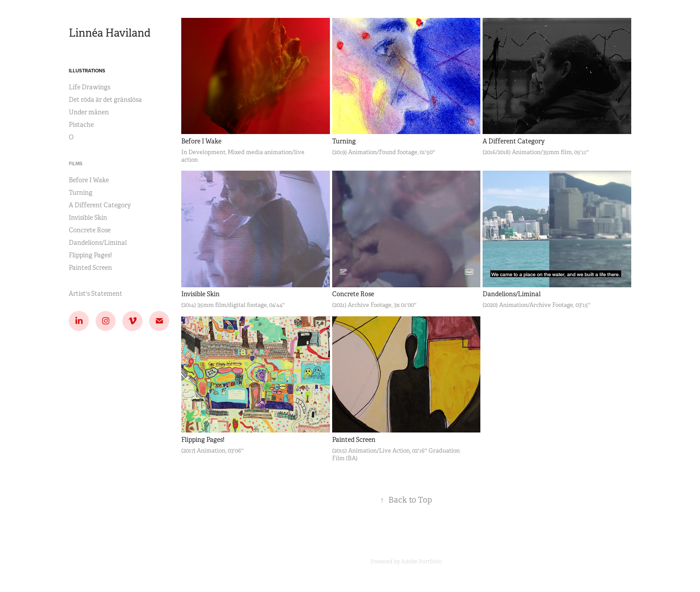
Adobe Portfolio (422, 562)
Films (76, 164)
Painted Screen (90, 268)
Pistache (81, 125)
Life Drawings (90, 87)
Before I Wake (89, 180)
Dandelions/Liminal (98, 243)
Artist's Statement (96, 294)
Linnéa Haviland (110, 33)
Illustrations (87, 71)
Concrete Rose (90, 230)
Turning (81, 193)
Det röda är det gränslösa (105, 100)
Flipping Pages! (90, 255)
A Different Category (100, 205)
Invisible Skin (88, 218)
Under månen (89, 112)
